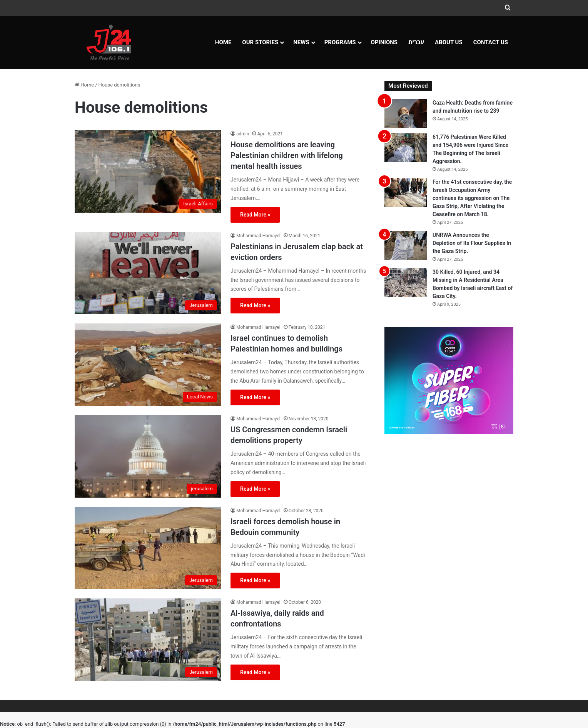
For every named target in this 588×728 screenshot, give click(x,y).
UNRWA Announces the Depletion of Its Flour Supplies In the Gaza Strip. (472, 243)
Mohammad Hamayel (258, 236)
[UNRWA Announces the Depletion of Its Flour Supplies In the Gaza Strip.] (406, 246)
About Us (449, 42)
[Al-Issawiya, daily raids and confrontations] (148, 640)
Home (223, 42)
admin (243, 134)
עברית (416, 42)
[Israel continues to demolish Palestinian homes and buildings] (148, 365)
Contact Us (491, 42)
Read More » (255, 215)
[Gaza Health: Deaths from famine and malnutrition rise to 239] (406, 113)
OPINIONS (384, 42)
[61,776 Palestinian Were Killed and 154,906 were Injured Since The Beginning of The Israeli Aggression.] (406, 147)
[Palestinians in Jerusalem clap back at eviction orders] (148, 273)
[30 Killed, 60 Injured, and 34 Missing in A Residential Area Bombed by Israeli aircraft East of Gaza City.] (406, 282)
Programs (340, 42)
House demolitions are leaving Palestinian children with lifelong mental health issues (287, 155)
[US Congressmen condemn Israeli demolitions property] (148, 456)
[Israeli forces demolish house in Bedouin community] (148, 548)
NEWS (301, 42)
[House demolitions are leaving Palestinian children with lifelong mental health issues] (148, 171)
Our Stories (260, 42)
